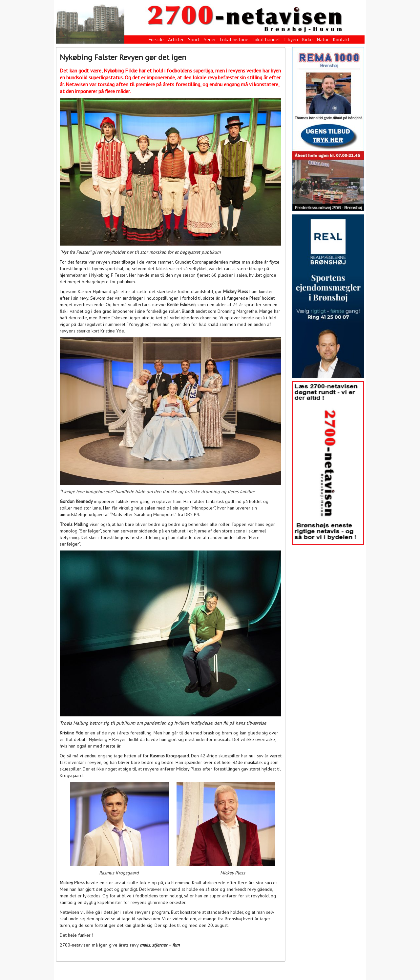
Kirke (307, 40)
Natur (323, 40)
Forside (156, 40)
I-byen (291, 40)
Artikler (176, 40)
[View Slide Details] (328, 129)
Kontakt (341, 40)
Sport (194, 40)
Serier (210, 40)
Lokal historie (234, 40)
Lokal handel (266, 40)
